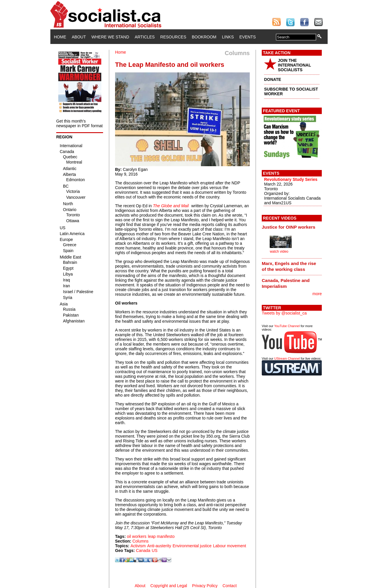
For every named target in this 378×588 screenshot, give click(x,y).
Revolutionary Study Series (291, 179)
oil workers (137, 536)
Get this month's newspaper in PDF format (79, 123)
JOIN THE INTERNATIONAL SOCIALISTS (294, 65)
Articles (145, 37)
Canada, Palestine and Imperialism (286, 283)
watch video (279, 251)
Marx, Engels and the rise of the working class (289, 266)
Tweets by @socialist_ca (284, 313)
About (79, 37)
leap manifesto (161, 536)
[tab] (292, 227)
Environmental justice (192, 546)
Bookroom (204, 37)
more (317, 294)
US (154, 550)
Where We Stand (110, 37)
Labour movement (230, 546)
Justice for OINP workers (289, 227)
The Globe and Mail (171, 206)
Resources (173, 37)
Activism (138, 546)
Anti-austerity (159, 546)
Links (228, 37)
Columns (140, 541)
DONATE (273, 79)
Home (60, 37)
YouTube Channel (287, 326)
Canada (143, 550)
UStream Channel (287, 358)
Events (247, 37)
